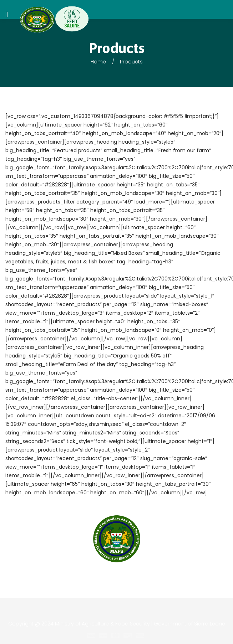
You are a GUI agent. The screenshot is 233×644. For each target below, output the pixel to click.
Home (98, 62)
